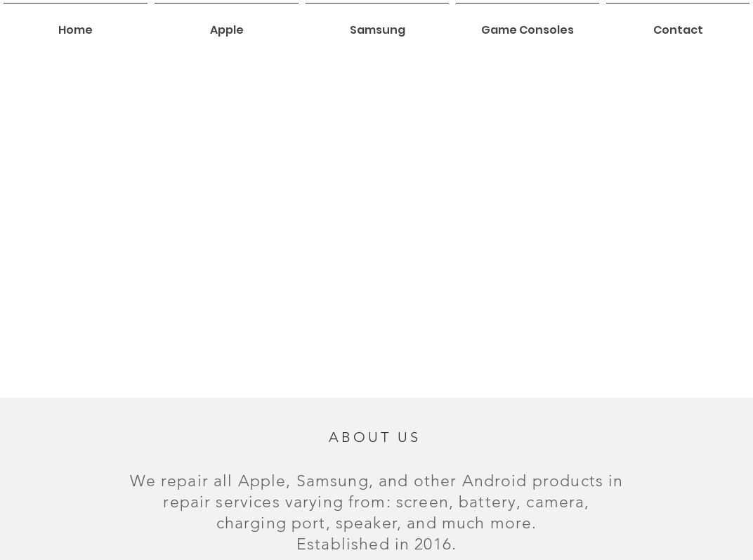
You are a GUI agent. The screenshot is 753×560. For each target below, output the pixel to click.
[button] (227, 24)
